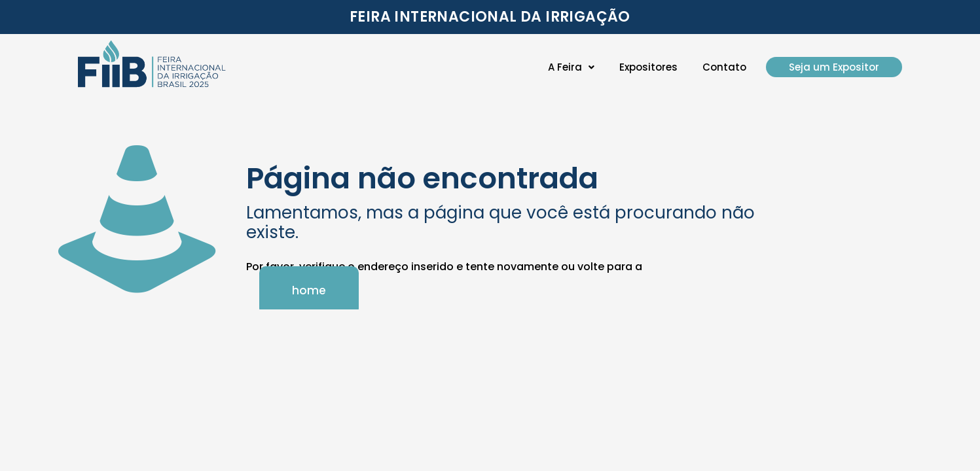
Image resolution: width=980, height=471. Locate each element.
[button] (571, 67)
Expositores (648, 67)
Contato (724, 67)
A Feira (571, 67)
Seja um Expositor (834, 67)
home (309, 290)
